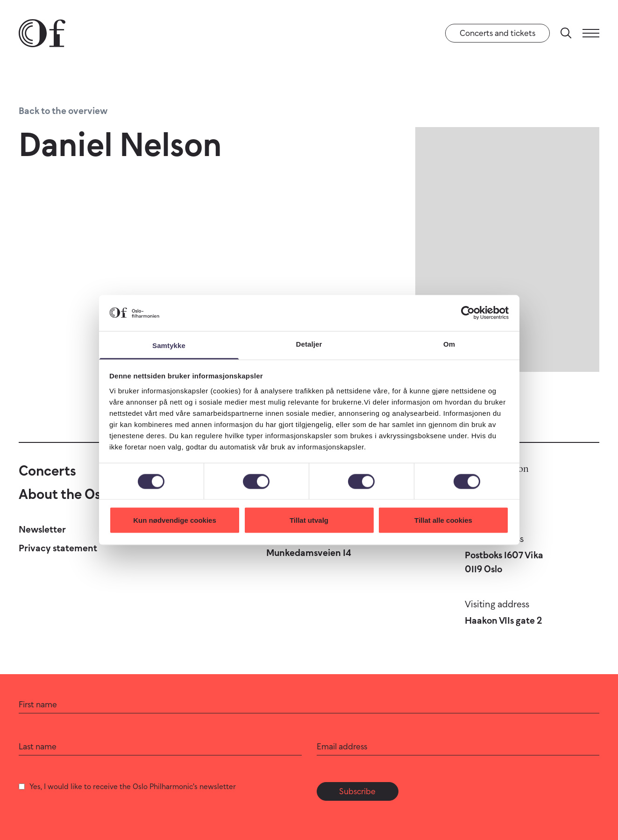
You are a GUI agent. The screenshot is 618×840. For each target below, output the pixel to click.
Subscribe (357, 791)
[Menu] (591, 33)
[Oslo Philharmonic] (42, 33)
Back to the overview (63, 111)
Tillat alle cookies (443, 520)
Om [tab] (449, 344)
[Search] (566, 33)
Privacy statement (58, 548)
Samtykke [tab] (169, 345)
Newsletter (42, 529)
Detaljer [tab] (309, 344)
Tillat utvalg (309, 520)
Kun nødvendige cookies (175, 520)
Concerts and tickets (497, 33)
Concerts (47, 471)
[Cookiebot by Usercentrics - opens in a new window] (468, 313)
